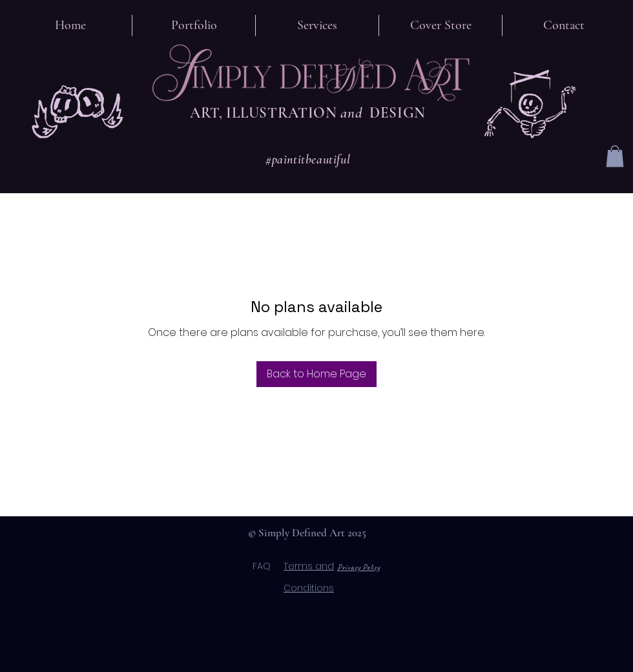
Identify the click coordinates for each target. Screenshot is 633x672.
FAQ (268, 566)
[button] (615, 156)
